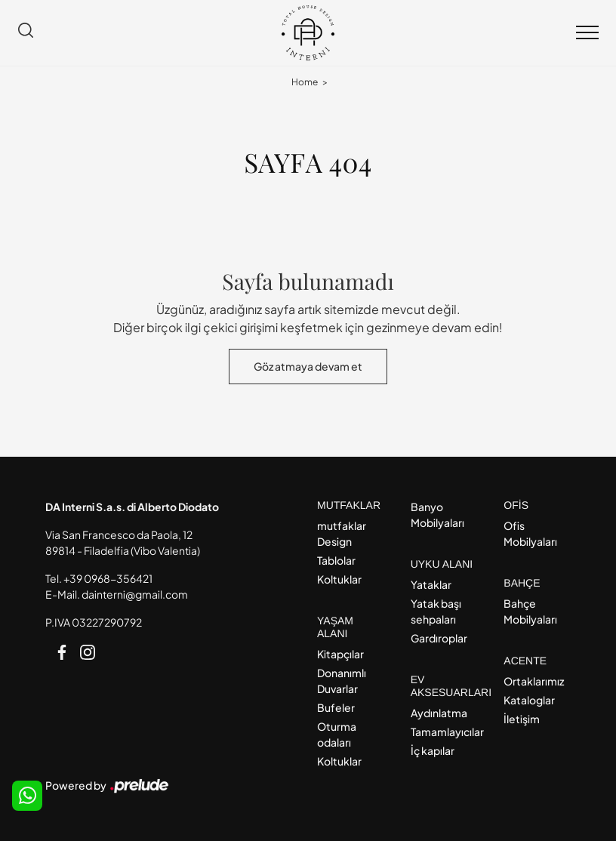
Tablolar (336, 560)
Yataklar (431, 584)
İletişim (522, 719)
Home (305, 82)
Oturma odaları (337, 734)
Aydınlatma (439, 713)
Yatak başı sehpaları (436, 611)
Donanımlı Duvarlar (342, 681)
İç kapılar (433, 750)
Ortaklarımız (534, 681)
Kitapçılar (340, 654)
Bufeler (336, 707)
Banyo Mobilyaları (437, 514)
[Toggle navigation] (587, 33)
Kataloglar (529, 700)
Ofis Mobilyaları (530, 533)
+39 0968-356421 (108, 578)
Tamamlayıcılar (444, 732)
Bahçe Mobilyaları (530, 611)
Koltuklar (339, 579)
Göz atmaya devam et (308, 366)
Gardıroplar (439, 638)
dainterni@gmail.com (135, 594)
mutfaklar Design (342, 533)
